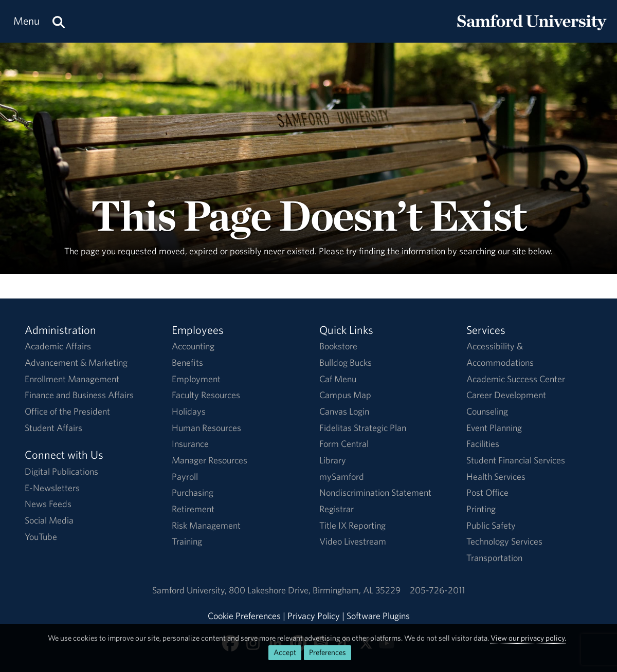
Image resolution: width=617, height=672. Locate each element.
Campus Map (345, 395)
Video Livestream (353, 541)
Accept (285, 652)
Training (187, 541)
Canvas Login (344, 411)
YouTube (41, 537)
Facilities (483, 444)
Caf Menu (338, 379)
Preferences (328, 652)
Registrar (337, 509)
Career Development (506, 395)
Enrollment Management (72, 379)
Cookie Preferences (244, 616)
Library (333, 460)
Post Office (487, 492)
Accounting (193, 346)
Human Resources (206, 428)
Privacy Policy (314, 616)
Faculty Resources (206, 395)
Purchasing (193, 492)
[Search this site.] (59, 21)
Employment (196, 379)
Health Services (496, 477)
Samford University (190, 590)
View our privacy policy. (528, 638)
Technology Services (504, 541)
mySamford (342, 477)
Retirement (193, 509)
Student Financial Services (516, 460)
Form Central (344, 444)
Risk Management (206, 525)
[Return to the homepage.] (532, 31)
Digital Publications (61, 471)
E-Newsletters (52, 488)
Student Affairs (53, 428)
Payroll (185, 477)
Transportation (494, 558)
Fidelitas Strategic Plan (363, 428)
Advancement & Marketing (76, 362)
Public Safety (491, 525)
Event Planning (494, 428)
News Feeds (48, 504)
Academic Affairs (58, 346)
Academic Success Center (516, 379)
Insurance (190, 444)
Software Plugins (378, 616)
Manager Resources (210, 460)
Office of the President (67, 411)
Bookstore (338, 346)
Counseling (487, 411)
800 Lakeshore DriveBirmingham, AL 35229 (315, 590)
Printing (481, 509)
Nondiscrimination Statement (375, 492)
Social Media (49, 520)
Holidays (189, 411)
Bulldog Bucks (346, 362)
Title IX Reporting (352, 525)
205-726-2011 (437, 590)
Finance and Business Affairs (79, 395)
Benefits (187, 362)
